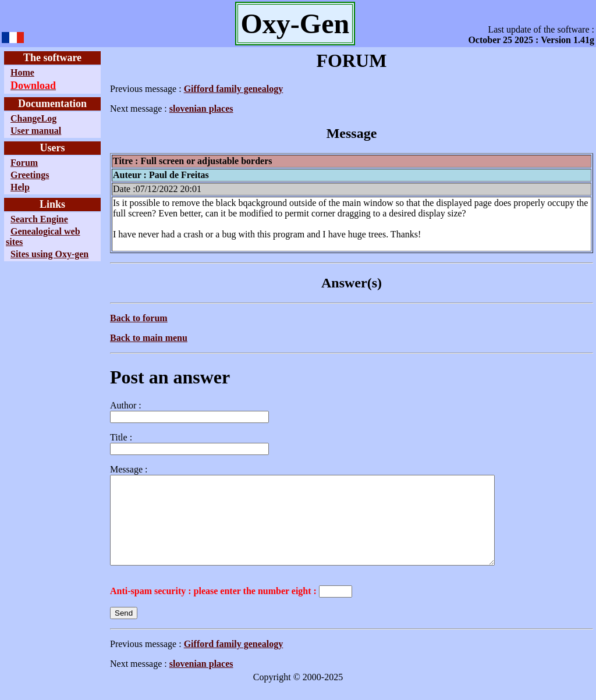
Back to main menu (149, 338)
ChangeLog (33, 118)
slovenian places (201, 109)
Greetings (30, 175)
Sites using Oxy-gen (49, 254)
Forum (24, 163)
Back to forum (139, 318)
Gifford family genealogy (234, 89)
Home (22, 72)
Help (20, 187)
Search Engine (39, 219)
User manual (36, 131)
